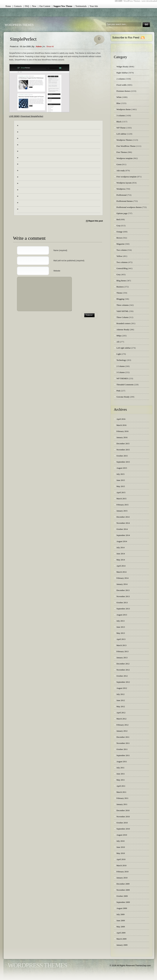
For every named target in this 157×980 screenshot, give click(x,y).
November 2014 (123, 523)
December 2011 (123, 737)
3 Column (121, 372)
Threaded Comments (125, 385)
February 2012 (122, 725)
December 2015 (123, 444)
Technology (121, 360)
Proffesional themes (125, 201)
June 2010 (121, 847)
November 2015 (123, 450)
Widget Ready (122, 67)
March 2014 (121, 572)
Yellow (119, 256)
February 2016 (122, 431)
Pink (118, 391)
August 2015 (122, 468)
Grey (119, 274)
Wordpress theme (124, 109)
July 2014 (120, 547)
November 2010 (123, 817)
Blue (118, 103)
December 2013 (123, 590)
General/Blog (122, 268)
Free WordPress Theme (126, 146)
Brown (119, 238)
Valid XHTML (122, 311)
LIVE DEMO (14, 116)
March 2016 (121, 425)
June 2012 (121, 700)
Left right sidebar (124, 348)
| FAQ (26, 6)
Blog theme (121, 281)
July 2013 (120, 621)
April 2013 (121, 639)
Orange (119, 232)
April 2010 (121, 859)
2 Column (121, 366)
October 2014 (122, 529)
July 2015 (120, 474)
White (119, 97)
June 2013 (121, 627)
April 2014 (121, 566)
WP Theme (121, 128)
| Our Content (44, 6)
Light (119, 354)
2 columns (121, 79)
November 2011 (123, 743)
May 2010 (121, 853)
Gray (119, 226)
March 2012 (121, 719)
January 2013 (122, 658)
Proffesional (121, 195)
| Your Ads (93, 6)
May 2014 (121, 560)
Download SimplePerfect (32, 116)
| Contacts (17, 6)
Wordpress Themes (124, 140)
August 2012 (122, 688)
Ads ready (121, 171)
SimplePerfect (23, 39)
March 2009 (121, 939)
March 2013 (121, 645)
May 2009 (121, 927)
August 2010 (122, 835)
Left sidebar (121, 134)
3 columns (121, 115)
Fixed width (121, 85)
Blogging (120, 299)
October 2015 (122, 456)
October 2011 (122, 749)
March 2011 (121, 792)
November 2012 (123, 670)
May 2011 (121, 780)
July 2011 (120, 768)
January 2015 (122, 511)
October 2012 (122, 676)
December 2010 (123, 810)
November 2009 (123, 890)
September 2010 (123, 829)
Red (118, 219)
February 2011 (122, 798)
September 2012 (123, 682)
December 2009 (123, 884)
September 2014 (123, 535)
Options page (122, 213)
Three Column (122, 317)
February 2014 (122, 578)
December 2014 (123, 517)
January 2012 (122, 731)
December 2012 (123, 664)
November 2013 (123, 596)
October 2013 (122, 603)
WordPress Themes (19, 25)
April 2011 (121, 786)
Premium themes (123, 91)
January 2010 (122, 878)
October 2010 (122, 823)
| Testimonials (80, 6)
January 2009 (122, 945)
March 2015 (121, 499)
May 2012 (121, 706)
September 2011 (123, 755)
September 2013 (123, 609)
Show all (50, 47)
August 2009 (122, 908)
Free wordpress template (127, 177)
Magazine (120, 244)
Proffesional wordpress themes (129, 207)
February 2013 (122, 651)
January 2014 (122, 584)
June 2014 (121, 554)
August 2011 (122, 761)
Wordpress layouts (124, 183)
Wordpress (121, 189)
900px (119, 336)
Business (120, 287)
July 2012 (120, 694)
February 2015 (122, 505)
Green (119, 164)
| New (33, 6)
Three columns (123, 305)
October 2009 (122, 896)
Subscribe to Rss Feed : (126, 38)
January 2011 (122, 804)
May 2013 (121, 633)
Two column (122, 250)
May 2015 (121, 486)
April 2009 (121, 933)
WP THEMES (122, 378)
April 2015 (121, 492)
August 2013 (122, 615)
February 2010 (122, 872)
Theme (119, 293)
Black (119, 122)
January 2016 (122, 437)
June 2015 (121, 480)
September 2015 (123, 462)
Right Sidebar (122, 73)
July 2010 (120, 841)
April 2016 (121, 419)
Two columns (122, 262)
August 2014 (122, 541)
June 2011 (121, 774)
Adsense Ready (123, 330)
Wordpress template (125, 158)
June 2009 (121, 920)
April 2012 (121, 713)
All (118, 342)
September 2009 (123, 902)
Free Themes (122, 152)
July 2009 (120, 914)
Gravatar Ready (123, 397)
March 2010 (121, 865)
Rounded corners (123, 323)
